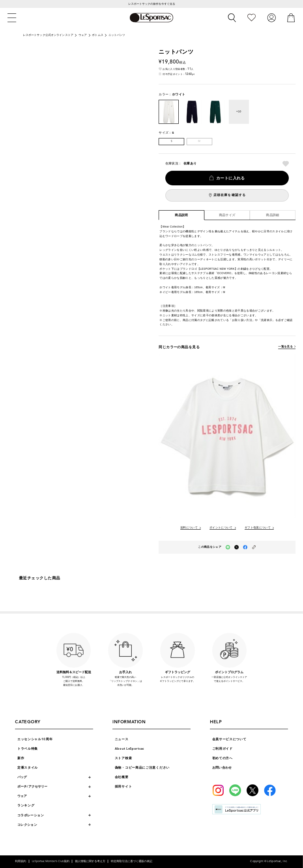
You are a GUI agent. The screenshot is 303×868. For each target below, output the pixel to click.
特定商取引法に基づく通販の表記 (132, 861)
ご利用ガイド (223, 749)
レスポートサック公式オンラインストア (48, 35)
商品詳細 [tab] (273, 215)
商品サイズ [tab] (227, 215)
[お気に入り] (252, 18)
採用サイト (123, 787)
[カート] (291, 18)
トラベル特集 (28, 749)
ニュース (122, 739)
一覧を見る (285, 347)
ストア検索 (123, 758)
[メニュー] (12, 18)
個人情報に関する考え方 (90, 861)
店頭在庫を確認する (230, 195)
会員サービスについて (229, 739)
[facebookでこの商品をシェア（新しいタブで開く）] (245, 547)
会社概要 (122, 777)
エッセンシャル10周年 (35, 739)
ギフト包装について (258, 528)
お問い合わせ (222, 768)
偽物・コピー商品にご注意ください (142, 768)
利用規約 (21, 861)
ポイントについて (221, 528)
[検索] (232, 18)
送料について (189, 528)
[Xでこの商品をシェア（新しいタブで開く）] (237, 547)
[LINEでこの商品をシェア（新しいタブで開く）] (228, 547)
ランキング (26, 805)
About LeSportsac (130, 749)
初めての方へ (223, 758)
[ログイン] (271, 18)
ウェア (83, 35)
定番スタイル (28, 768)
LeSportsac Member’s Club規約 (51, 861)
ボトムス (98, 35)
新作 (21, 758)
